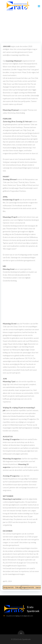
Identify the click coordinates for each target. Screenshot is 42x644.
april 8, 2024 (7, 581)
